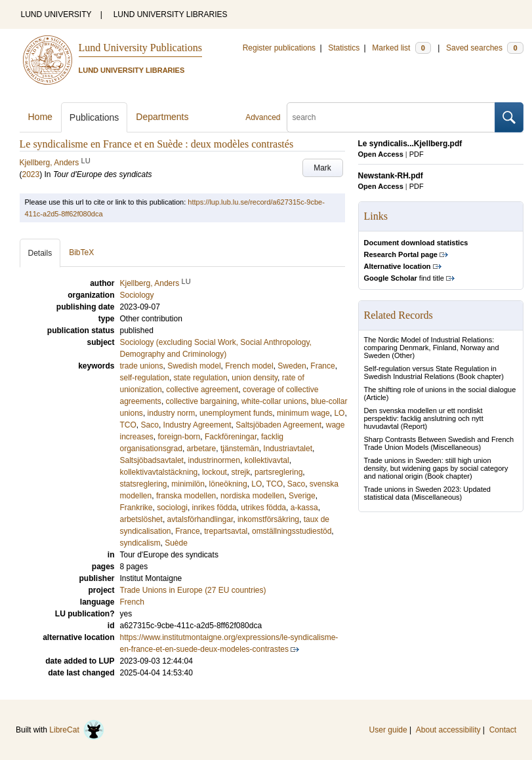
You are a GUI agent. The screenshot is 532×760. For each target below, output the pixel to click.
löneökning (228, 484)
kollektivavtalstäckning (159, 472)
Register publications (279, 48)
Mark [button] (322, 168)
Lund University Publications (140, 48)
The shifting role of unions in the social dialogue (440, 390)
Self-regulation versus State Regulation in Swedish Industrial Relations (430, 372)
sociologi (172, 508)
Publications (94, 117)
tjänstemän (240, 449)
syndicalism (140, 543)
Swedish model (194, 366)
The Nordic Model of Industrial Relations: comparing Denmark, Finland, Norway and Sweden (432, 348)
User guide (388, 730)
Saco (150, 425)
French (132, 602)
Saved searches (485, 48)
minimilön (188, 484)
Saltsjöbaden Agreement (278, 425)
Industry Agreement (197, 425)
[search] (391, 117)
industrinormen (214, 460)
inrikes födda (215, 508)
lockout (215, 472)
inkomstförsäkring (268, 519)
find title (404, 278)
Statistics (344, 48)
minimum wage (303, 413)
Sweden (292, 366)
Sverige (302, 496)
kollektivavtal (267, 460)
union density (255, 378)
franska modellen (186, 496)
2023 (31, 174)
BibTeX (81, 252)
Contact (503, 730)
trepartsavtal (226, 531)
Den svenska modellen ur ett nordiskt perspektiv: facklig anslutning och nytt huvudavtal (424, 418)
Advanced (263, 117)
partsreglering (278, 472)
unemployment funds (236, 413)
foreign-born (179, 437)
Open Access (381, 154)
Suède (176, 543)
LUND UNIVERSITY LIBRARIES (171, 14)
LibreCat (77, 730)
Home (40, 117)
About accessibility (448, 730)
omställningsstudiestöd (292, 531)
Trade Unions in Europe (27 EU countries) (193, 590)
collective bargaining (202, 401)
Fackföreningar (231, 437)
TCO (128, 425)
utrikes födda (263, 508)
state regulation (201, 378)
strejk (241, 472)
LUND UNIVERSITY (56, 14)
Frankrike (136, 508)
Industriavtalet (288, 449)
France (322, 366)
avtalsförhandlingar (200, 519)
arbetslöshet (141, 519)
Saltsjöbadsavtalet (152, 460)
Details (40, 253)
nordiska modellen (252, 496)
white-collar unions (274, 401)
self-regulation (145, 378)
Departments (162, 117)
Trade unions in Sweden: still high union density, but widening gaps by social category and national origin (436, 468)
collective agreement (202, 390)
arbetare (202, 449)
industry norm (172, 413)
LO (339, 413)
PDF (417, 154)
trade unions (142, 366)
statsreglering (144, 484)
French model (249, 366)
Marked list (401, 48)
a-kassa (304, 508)
